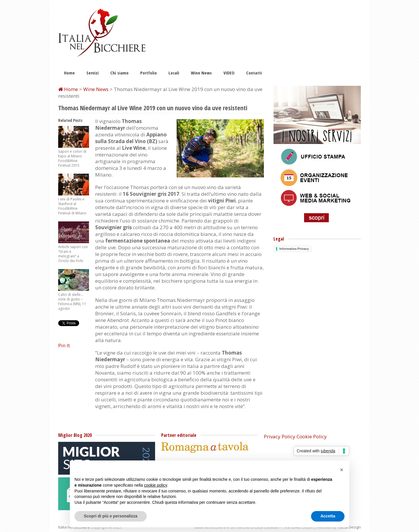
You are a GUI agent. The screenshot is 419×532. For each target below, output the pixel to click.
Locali (174, 73)
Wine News (201, 73)
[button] (342, 470)
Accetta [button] (328, 516)
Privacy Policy (280, 436)
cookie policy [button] (156, 485)
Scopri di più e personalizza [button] (111, 516)
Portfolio (149, 73)
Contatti (254, 73)
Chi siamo (119, 73)
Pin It (64, 345)
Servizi (93, 73)
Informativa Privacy (294, 249)
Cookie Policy (312, 436)
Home (69, 73)
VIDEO (229, 73)
